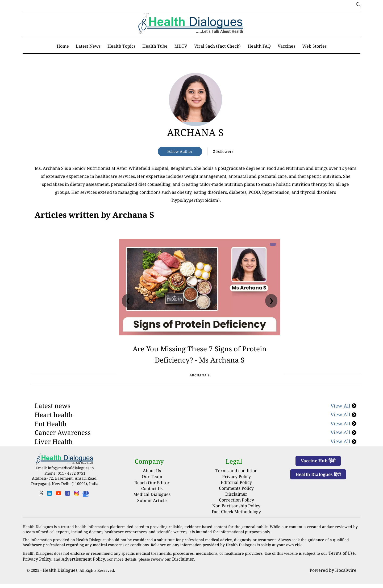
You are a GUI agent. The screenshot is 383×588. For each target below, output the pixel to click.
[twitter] (41, 506)
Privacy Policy (236, 487)
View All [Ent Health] (344, 435)
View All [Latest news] (344, 417)
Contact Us (152, 500)
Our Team (152, 488)
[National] (94, 215)
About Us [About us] (152, 482)
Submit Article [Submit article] (152, 512)
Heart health (54, 426)
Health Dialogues (58, 575)
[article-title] (195, 100)
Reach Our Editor (152, 494)
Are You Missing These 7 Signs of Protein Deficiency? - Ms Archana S (200, 359)
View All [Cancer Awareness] (344, 444)
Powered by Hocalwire (336, 575)
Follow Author (180, 151)
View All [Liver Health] (344, 453)
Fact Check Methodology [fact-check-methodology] (236, 518)
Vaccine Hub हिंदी (318, 472)
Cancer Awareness (63, 444)
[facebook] (68, 506)
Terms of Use (340, 559)
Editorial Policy (236, 492)
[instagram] (77, 506)
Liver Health (54, 453)
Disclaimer (236, 502)
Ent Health (51, 435)
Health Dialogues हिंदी (318, 486)
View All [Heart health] (344, 426)
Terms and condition (236, 482)
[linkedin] (49, 506)
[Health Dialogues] (86, 505)
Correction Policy (236, 507)
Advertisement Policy (76, 564)
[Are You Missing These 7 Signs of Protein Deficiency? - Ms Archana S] (200, 287)
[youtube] (59, 506)
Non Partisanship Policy (236, 513)
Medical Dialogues (152, 506)
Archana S (195, 132)
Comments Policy (236, 497)
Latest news (53, 417)
